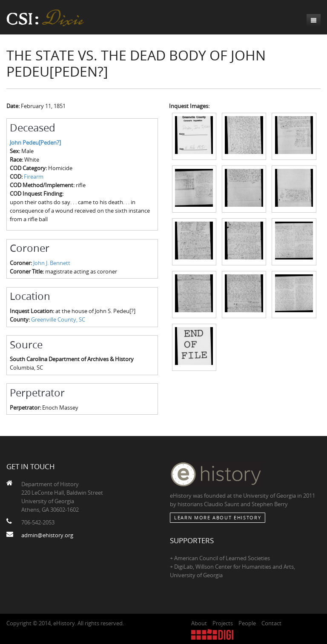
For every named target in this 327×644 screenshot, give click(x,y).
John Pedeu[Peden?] (35, 142)
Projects (223, 623)
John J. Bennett (52, 263)
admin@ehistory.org (47, 535)
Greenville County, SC (58, 319)
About (199, 623)
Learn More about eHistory (218, 517)
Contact (271, 623)
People (247, 623)
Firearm (34, 177)
